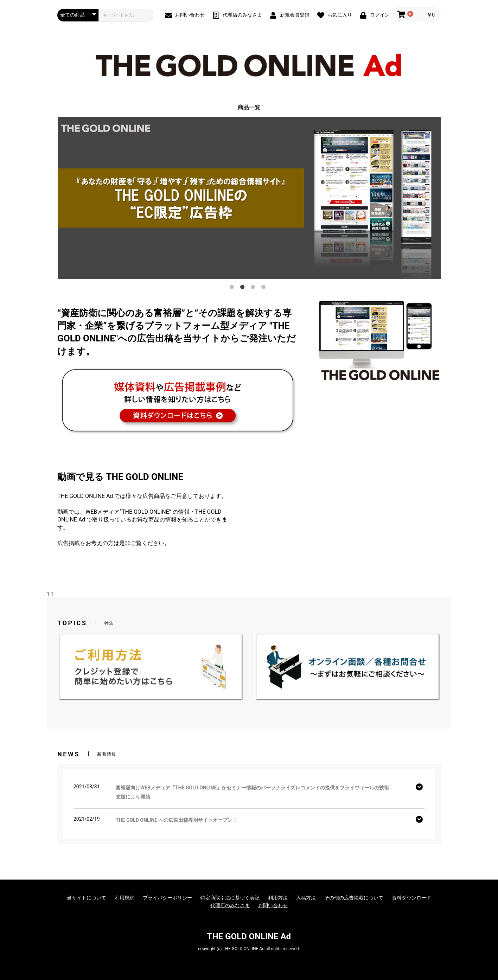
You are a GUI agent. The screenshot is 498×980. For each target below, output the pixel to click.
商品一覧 (249, 107)
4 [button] (265, 288)
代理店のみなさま (230, 905)
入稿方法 (306, 898)
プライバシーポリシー (167, 898)
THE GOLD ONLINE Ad (249, 936)
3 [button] (254, 288)
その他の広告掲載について (354, 898)
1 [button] (233, 288)
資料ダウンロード (411, 898)
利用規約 (124, 898)
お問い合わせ (273, 905)
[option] (249, 198)
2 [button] (244, 288)
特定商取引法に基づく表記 (230, 898)
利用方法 (278, 898)
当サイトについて (87, 898)
